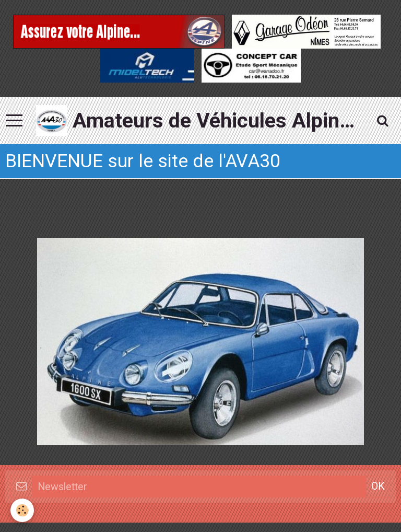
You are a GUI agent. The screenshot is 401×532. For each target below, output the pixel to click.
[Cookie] (22, 510)
